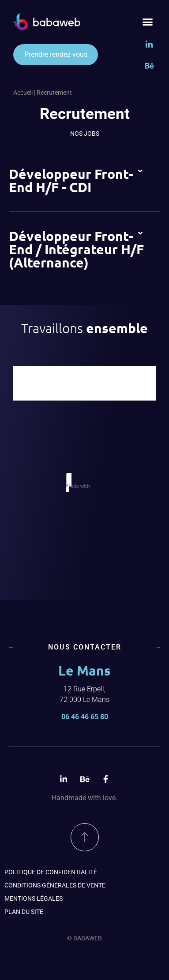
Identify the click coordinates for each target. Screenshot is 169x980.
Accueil (23, 93)
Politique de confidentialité (51, 872)
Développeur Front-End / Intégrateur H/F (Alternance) (76, 249)
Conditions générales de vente (55, 885)
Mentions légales (34, 898)
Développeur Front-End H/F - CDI (71, 180)
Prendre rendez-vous (56, 54)
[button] (148, 22)
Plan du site (24, 912)
